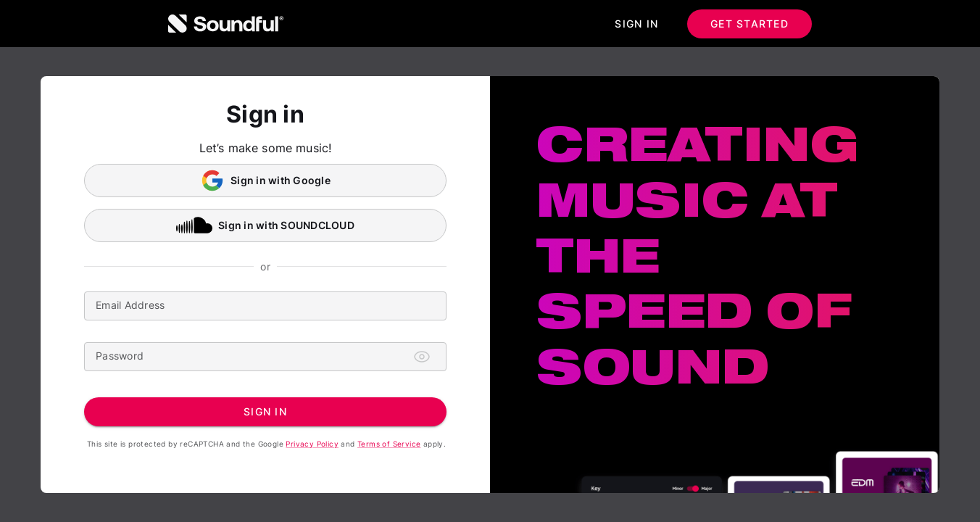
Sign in (636, 24)
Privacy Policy (312, 444)
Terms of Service (389, 444)
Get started (749, 24)
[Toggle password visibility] (422, 357)
